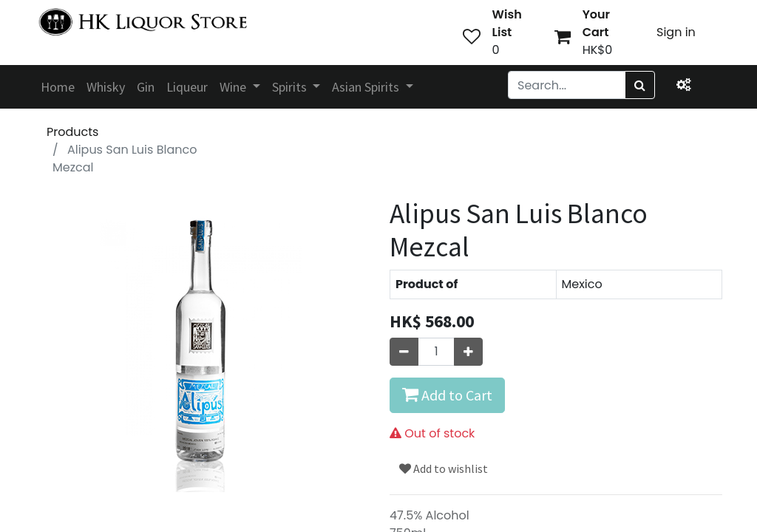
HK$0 (598, 50)
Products (72, 132)
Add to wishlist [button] (444, 468)
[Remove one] (404, 352)
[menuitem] (58, 87)
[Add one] (468, 352)
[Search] (640, 85)
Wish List (507, 23)
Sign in (676, 32)
